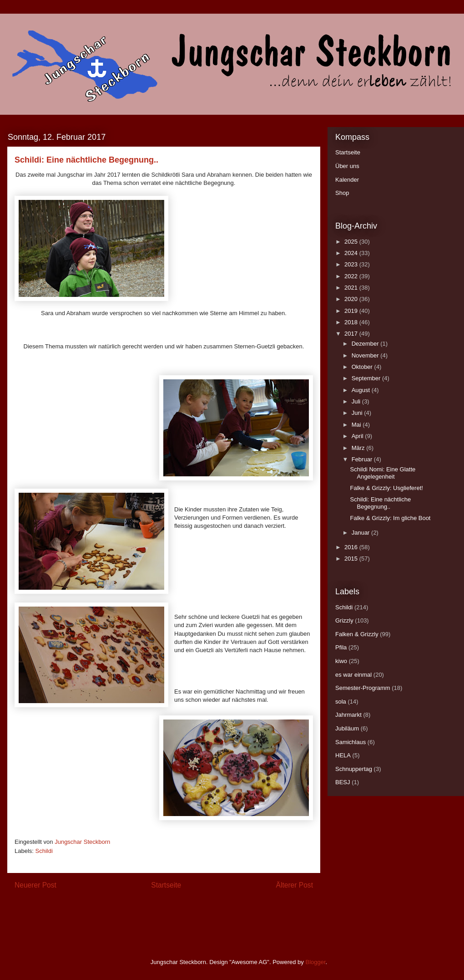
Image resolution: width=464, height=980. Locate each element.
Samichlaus (351, 742)
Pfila (341, 647)
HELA (343, 755)
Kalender (347, 180)
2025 (352, 242)
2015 (352, 559)
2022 (352, 276)
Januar (361, 533)
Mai (357, 425)
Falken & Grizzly (357, 634)
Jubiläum (347, 728)
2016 (352, 547)
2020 (352, 299)
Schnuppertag (354, 769)
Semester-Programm (363, 688)
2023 (352, 264)
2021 (352, 288)
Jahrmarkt (348, 715)
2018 (352, 322)
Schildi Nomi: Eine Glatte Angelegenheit (383, 473)
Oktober (363, 367)
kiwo (341, 661)
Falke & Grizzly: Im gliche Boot (390, 518)
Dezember (366, 344)
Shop (342, 193)
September (367, 378)
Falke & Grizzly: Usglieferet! (386, 488)
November (366, 355)
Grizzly (344, 620)
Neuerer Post (35, 885)
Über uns (347, 166)
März (359, 448)
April (358, 436)
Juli (357, 401)
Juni (358, 413)
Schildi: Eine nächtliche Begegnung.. (380, 503)
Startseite (166, 885)
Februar (363, 459)
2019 (352, 311)
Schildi (44, 851)
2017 (352, 334)
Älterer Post (295, 885)
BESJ (343, 782)
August (362, 390)
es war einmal (353, 675)
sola (341, 702)
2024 (352, 253)
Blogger (315, 962)
